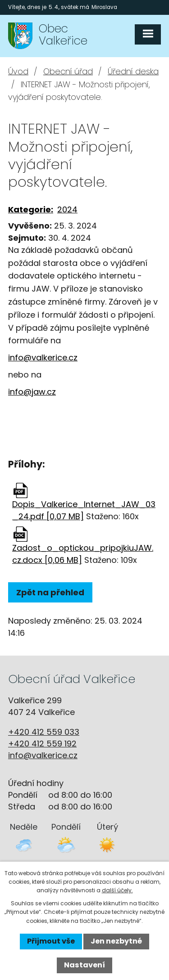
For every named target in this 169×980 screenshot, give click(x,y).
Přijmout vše (51, 941)
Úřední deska (133, 71)
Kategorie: (31, 209)
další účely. (117, 890)
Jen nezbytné (116, 941)
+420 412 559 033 (44, 732)
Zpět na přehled (50, 592)
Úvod (18, 71)
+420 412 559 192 (42, 744)
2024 (67, 209)
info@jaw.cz (32, 392)
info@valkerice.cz (43, 357)
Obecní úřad (68, 71)
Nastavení (84, 965)
